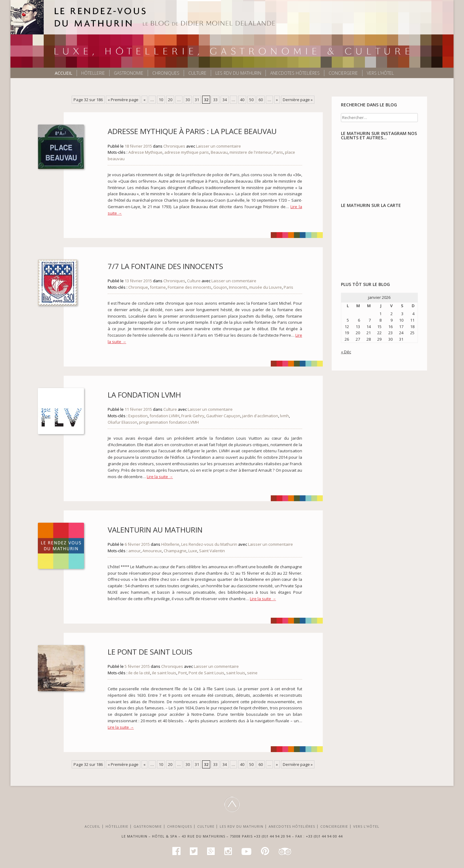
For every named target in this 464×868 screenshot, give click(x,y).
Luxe (193, 551)
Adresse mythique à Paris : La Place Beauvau (192, 131)
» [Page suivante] (277, 100)
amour (134, 551)
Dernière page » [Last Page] (298, 100)
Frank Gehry (193, 416)
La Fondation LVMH (144, 395)
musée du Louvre (266, 287)
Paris (278, 152)
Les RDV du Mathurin (238, 73)
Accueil (64, 73)
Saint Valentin (212, 551)
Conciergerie (343, 73)
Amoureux (152, 551)
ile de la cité (139, 673)
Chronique (138, 287)
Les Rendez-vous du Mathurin (209, 544)
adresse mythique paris (187, 152)
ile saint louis (164, 673)
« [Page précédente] (144, 100)
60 (261, 100)
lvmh (284, 416)
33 (215, 100)
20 (170, 100)
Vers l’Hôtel (380, 73)
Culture (197, 73)
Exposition (138, 416)
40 (242, 100)
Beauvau (219, 152)
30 (188, 100)
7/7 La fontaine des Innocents (165, 266)
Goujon (220, 287)
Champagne (175, 551)
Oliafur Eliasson (122, 422)
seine (252, 673)
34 (225, 100)
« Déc (346, 352)
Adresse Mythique (145, 152)
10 (161, 100)
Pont (182, 673)
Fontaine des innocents (190, 287)
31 (197, 100)
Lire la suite (160, 477)
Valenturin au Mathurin (155, 530)
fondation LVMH (164, 416)
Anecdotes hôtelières (295, 73)
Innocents (238, 287)
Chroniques (166, 73)
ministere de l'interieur (251, 152)
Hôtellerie (93, 73)
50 (251, 100)
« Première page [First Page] (123, 100)
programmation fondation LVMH (169, 422)
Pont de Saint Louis (206, 673)
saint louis (236, 673)
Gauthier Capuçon (223, 416)
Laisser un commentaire (218, 146)
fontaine (158, 287)
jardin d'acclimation (260, 416)
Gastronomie (129, 73)
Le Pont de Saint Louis (150, 652)
